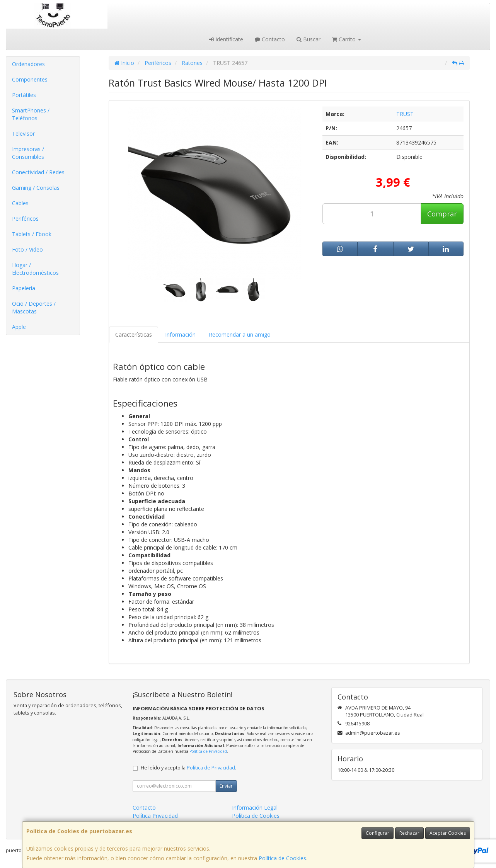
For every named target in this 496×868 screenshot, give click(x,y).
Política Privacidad (155, 816)
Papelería (24, 288)
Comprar (442, 214)
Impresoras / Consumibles (28, 153)
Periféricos (25, 219)
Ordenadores (28, 64)
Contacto (270, 39)
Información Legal (255, 808)
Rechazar (409, 833)
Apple (19, 327)
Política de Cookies (282, 858)
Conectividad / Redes (38, 172)
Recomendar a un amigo (240, 334)
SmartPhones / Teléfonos (31, 114)
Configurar (378, 833)
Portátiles (24, 95)
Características (134, 334)
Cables (20, 203)
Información (180, 334)
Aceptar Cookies (448, 833)
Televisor (23, 134)
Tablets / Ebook (32, 234)
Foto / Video (27, 249)
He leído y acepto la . (188, 768)
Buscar (309, 39)
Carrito (347, 39)
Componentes (30, 79)
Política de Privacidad (208, 751)
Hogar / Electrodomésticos (35, 269)
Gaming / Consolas (36, 188)
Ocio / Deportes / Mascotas (34, 307)
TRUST (405, 114)
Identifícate (226, 39)
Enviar (226, 786)
